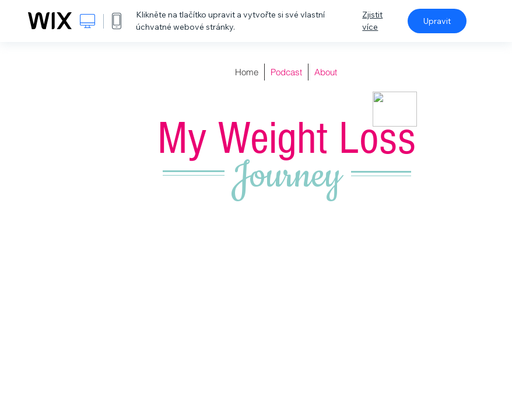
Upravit (437, 21)
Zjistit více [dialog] (372, 21)
